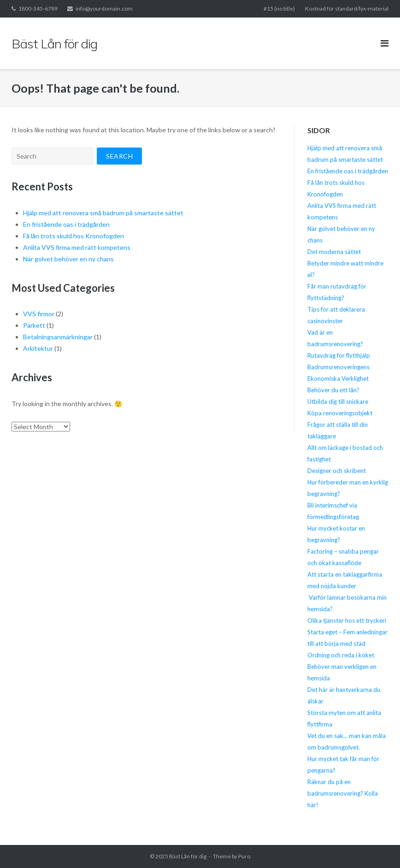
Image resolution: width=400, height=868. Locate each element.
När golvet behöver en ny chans (68, 259)
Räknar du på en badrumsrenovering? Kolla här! (343, 793)
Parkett (34, 325)
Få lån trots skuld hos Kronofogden (74, 236)
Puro (244, 856)
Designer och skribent (337, 471)
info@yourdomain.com (104, 9)
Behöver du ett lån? (333, 390)
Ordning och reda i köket (341, 655)
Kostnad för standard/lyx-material (347, 9)
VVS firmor (39, 314)
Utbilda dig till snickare (338, 402)
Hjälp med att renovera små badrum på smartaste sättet (103, 213)
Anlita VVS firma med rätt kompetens (77, 247)
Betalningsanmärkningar (58, 337)
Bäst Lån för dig (188, 856)
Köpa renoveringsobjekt (340, 413)
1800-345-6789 (38, 9)
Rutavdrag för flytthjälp (339, 355)
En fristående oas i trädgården (66, 224)
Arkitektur (38, 348)
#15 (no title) (279, 9)
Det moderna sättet (334, 252)
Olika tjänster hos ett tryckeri (347, 620)
